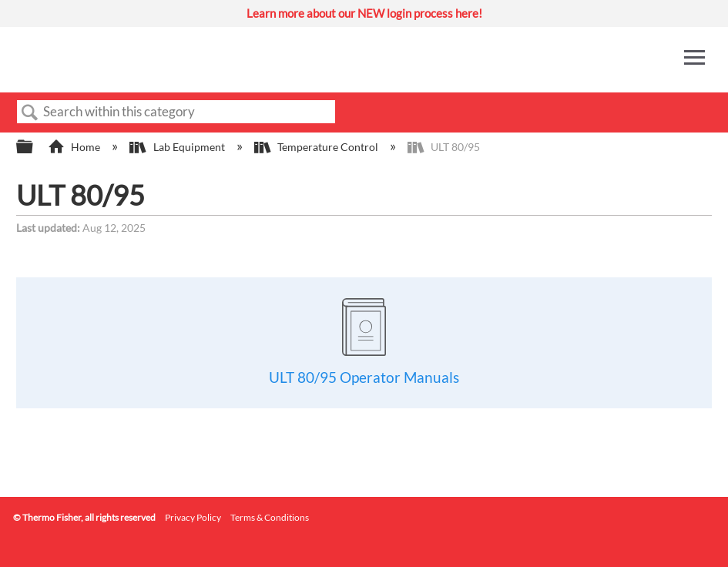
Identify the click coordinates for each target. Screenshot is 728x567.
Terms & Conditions (270, 517)
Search (30, 113)
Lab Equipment (178, 147)
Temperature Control (317, 147)
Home (75, 147)
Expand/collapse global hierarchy (35, 147)
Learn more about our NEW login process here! (364, 13)
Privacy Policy (193, 517)
